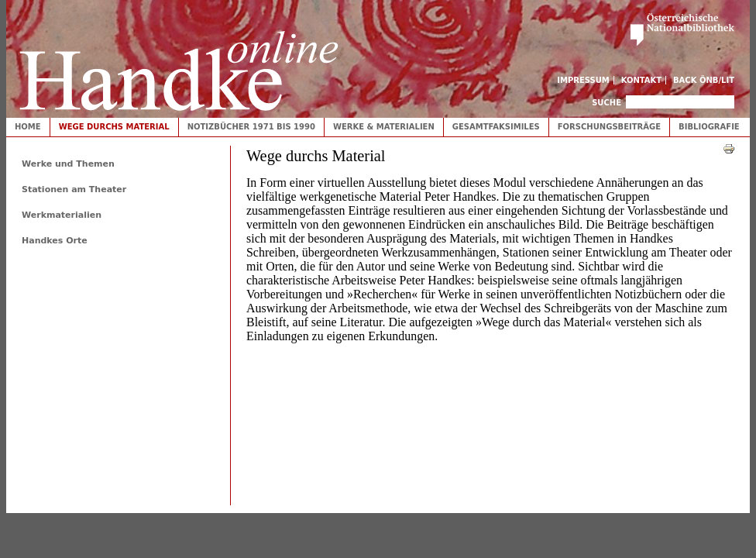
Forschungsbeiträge (609, 127)
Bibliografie (709, 127)
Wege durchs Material (114, 127)
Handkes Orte (55, 241)
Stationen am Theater (74, 189)
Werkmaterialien (62, 215)
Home (28, 127)
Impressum (583, 80)
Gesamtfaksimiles (496, 127)
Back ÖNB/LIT (704, 80)
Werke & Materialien (384, 127)
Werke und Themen (68, 164)
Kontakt (642, 80)
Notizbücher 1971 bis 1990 (251, 127)
